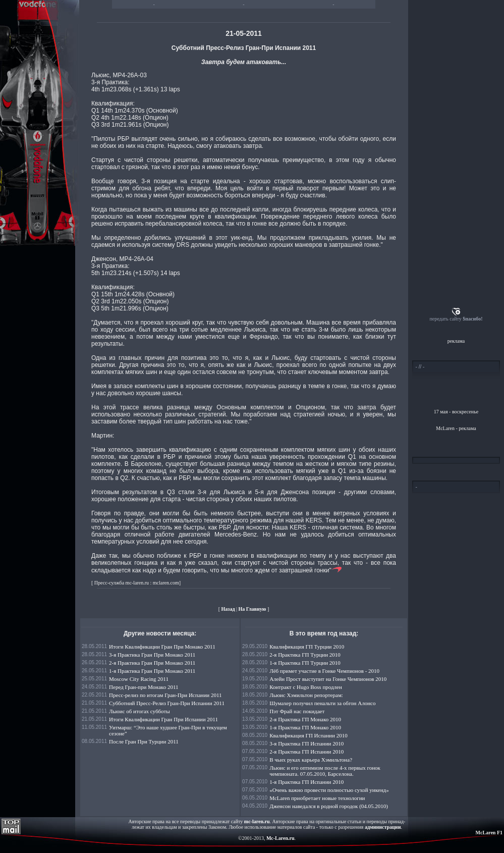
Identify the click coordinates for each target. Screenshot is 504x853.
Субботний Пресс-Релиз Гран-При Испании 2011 (167, 703)
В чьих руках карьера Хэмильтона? (311, 760)
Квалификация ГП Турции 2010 (307, 647)
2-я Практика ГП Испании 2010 (306, 752)
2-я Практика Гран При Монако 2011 (152, 663)
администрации (383, 827)
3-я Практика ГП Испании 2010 (306, 743)
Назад (228, 609)
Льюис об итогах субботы (139, 711)
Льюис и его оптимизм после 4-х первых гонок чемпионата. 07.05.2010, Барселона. (325, 771)
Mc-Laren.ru (281, 838)
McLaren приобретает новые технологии (317, 798)
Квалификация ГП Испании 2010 (308, 735)
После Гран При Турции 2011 (144, 741)
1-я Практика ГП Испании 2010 (306, 782)
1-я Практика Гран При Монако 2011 (152, 671)
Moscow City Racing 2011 (139, 679)
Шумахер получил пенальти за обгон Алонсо (322, 703)
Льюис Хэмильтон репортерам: (306, 695)
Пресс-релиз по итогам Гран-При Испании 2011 (165, 695)
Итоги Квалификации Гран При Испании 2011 (163, 719)
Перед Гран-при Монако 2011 (144, 687)
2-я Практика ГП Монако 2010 (305, 719)
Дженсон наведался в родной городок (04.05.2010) (329, 806)
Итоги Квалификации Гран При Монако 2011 (162, 647)
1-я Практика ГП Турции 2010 (305, 663)
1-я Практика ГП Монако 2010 (305, 727)
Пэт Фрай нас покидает (297, 711)
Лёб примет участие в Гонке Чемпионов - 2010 (324, 671)
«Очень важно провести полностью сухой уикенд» (329, 790)
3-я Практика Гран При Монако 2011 (152, 655)
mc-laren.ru (257, 821)
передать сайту (456, 319)
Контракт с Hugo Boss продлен (306, 687)
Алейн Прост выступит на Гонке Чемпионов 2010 (328, 679)
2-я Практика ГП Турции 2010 (305, 655)
